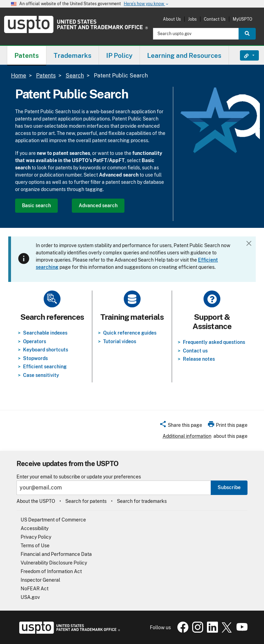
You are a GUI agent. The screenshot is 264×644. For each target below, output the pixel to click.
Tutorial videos (120, 341)
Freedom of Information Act (51, 571)
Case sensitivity (41, 375)
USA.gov (30, 597)
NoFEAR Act (35, 589)
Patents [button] (27, 55)
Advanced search (98, 205)
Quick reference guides (130, 333)
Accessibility (35, 528)
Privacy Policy (36, 537)
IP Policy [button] (119, 55)
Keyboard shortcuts (46, 350)
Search (75, 76)
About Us (172, 19)
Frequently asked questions (214, 342)
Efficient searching (45, 367)
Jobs (192, 19)
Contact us (195, 351)
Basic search (36, 205)
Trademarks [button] (73, 55)
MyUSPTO (243, 19)
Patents (46, 76)
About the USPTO (36, 501)
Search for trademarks (142, 501)
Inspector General (40, 580)
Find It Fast (244, 55)
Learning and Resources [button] (184, 55)
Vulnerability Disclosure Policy (54, 563)
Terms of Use (35, 546)
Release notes (199, 359)
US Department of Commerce (53, 520)
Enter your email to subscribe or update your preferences (79, 477)
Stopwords (35, 358)
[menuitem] (27, 55)
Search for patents (86, 501)
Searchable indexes (45, 333)
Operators (35, 341)
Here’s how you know (146, 4)
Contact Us (215, 19)
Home (19, 76)
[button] (181, 426)
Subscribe (229, 487)
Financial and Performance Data (56, 554)
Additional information (187, 436)
